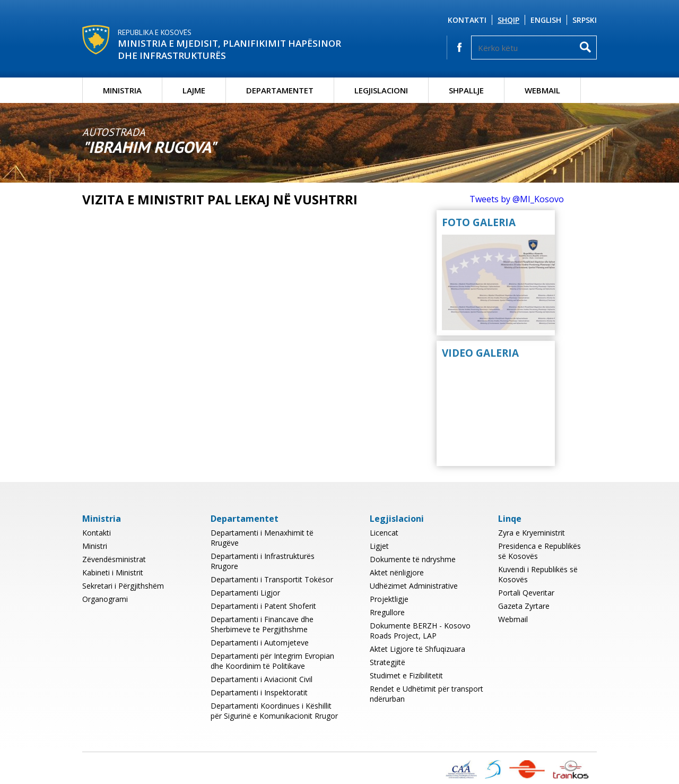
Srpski (585, 20)
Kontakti (467, 20)
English (546, 20)
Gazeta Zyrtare (524, 606)
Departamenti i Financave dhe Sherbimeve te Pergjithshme (262, 624)
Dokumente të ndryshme (413, 559)
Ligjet (379, 546)
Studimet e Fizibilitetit (406, 675)
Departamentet (280, 90)
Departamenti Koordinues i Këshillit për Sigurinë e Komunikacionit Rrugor (274, 711)
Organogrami (105, 599)
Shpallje (466, 90)
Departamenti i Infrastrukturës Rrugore (263, 561)
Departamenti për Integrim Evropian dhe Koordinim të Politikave (272, 661)
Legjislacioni (381, 90)
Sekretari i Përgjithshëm (123, 586)
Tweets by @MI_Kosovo (517, 199)
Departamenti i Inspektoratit (259, 692)
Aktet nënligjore (397, 572)
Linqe (510, 519)
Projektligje (389, 599)
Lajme (194, 90)
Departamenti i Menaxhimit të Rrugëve (262, 538)
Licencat (384, 533)
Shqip (508, 20)
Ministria (122, 90)
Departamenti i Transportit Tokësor (272, 579)
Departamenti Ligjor (245, 593)
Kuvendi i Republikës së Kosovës (538, 574)
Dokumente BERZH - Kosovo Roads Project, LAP (420, 631)
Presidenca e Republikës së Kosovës (539, 551)
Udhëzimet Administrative (414, 586)
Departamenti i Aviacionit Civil (262, 679)
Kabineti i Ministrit (113, 572)
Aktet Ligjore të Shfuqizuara (417, 649)
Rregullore (387, 612)
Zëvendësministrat (114, 559)
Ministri (95, 546)
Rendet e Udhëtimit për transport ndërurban (426, 694)
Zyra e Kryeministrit (532, 533)
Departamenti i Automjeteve (260, 643)
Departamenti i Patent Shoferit (263, 606)
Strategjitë (388, 662)
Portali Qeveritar (526, 593)
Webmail (542, 90)
